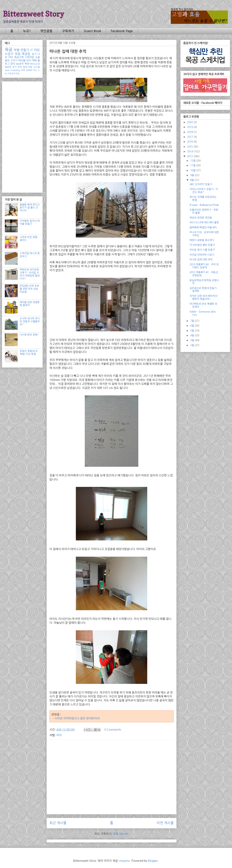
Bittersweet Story (33, 14)
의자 (29, 60)
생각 (13, 64)
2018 (190, 132)
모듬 (18, 74)
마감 (37, 50)
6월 (192, 326)
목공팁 (26, 54)
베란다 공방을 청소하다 (202, 240)
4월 (192, 335)
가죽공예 (11, 74)
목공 (9, 50)
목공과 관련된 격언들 (201, 218)
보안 (35, 70)
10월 (193, 170)
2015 (190, 147)
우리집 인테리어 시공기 (202, 255)
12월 (193, 161)
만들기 (25, 50)
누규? (27, 31)
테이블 (22, 60)
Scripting (15, 70)
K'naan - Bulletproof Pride (204, 205)
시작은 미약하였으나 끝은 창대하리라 (77, 718)
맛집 (18, 54)
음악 (7, 60)
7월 (192, 321)
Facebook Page (122, 31)
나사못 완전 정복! (29, 335)
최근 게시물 (58, 823)
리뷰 (30, 67)
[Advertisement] (112, 767)
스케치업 (29, 57)
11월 (193, 165)
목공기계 (19, 57)
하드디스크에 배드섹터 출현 (204, 222)
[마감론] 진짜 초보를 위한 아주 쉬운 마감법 (29, 289)
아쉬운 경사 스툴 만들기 (202, 250)
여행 (17, 50)
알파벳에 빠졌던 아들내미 (203, 227)
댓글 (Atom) (121, 834)
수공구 (9, 54)
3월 (192, 340)
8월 (192, 180)
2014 (190, 151)
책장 (27, 64)
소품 (37, 57)
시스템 (37, 67)
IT (32, 50)
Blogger (153, 861)
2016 (190, 142)
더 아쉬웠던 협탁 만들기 (202, 245)
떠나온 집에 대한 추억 (201, 260)
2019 (190, 127)
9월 (192, 175)
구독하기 (68, 31)
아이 (59, 735)
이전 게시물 (165, 823)
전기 (14, 67)
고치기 (14, 60)
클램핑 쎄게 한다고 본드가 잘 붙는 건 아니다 (30, 208)
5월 (192, 331)
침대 (25, 67)
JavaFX (20, 64)
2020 (190, 122)
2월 (192, 345)
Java (7, 70)
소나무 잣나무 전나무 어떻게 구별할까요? (30, 322)
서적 (23, 70)
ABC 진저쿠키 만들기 (201, 184)
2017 (190, 137)
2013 (190, 156)
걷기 (34, 54)
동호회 (8, 67)
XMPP (29, 70)
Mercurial (35, 64)
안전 (20, 67)
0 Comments (113, 730)
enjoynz (125, 861)
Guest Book (93, 31)
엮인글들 (46, 31)
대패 (34, 60)
